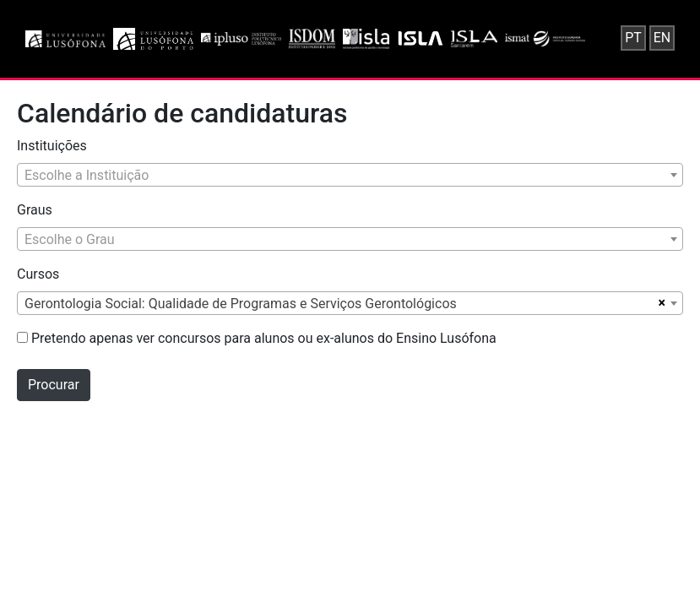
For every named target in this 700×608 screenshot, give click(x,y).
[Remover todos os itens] (660, 303)
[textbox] (350, 176)
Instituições (52, 146)
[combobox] (350, 175)
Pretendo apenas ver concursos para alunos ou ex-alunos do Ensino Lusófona (257, 338)
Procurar (54, 385)
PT (633, 38)
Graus (35, 210)
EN (662, 38)
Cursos (38, 274)
